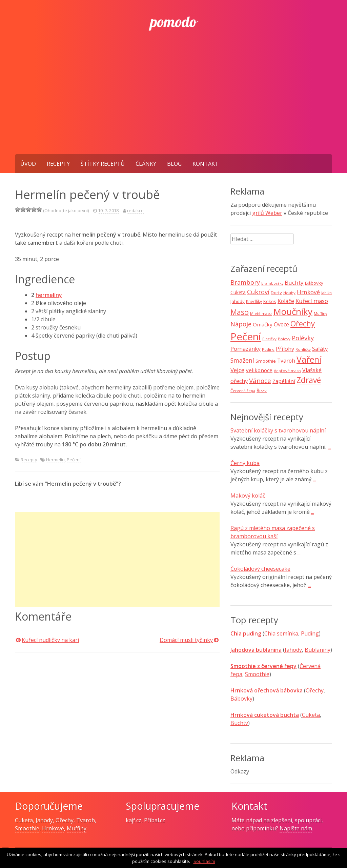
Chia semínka (281, 633)
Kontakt (206, 164)
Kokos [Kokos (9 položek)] (270, 301)
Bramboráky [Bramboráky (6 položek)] (272, 283)
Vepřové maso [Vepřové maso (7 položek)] (287, 371)
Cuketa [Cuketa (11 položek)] (238, 292)
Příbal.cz (155, 820)
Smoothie (257, 674)
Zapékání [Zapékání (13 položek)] (284, 381)
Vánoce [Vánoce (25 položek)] (260, 381)
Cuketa (311, 715)
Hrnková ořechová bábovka (267, 690)
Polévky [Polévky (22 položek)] (303, 338)
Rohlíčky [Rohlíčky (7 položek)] (303, 349)
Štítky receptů (103, 164)
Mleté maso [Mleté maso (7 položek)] (261, 313)
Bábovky (241, 699)
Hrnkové (53, 828)
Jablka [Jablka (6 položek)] (326, 293)
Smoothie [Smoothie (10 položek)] (266, 361)
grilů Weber (267, 213)
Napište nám (296, 828)
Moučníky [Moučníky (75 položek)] (293, 311)
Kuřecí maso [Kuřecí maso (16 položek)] (312, 301)
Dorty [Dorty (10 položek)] (276, 292)
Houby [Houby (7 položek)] (289, 293)
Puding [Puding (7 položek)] (268, 349)
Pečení (74, 460)
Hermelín (55, 460)
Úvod (28, 164)
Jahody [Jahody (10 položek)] (238, 301)
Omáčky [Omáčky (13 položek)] (263, 324)
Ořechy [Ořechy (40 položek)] (303, 324)
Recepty (58, 164)
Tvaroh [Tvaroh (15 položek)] (286, 361)
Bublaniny (318, 650)
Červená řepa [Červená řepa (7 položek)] (243, 391)
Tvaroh (86, 820)
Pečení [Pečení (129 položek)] (246, 337)
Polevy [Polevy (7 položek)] (284, 339)
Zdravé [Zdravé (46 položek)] (309, 380)
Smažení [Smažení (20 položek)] (242, 360)
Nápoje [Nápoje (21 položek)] (241, 324)
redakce (135, 210)
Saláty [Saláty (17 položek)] (320, 349)
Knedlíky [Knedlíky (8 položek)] (254, 301)
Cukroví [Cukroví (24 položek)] (258, 292)
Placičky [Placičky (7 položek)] (269, 339)
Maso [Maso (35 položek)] (240, 312)
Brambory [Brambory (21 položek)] (245, 282)
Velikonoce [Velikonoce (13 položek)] (259, 370)
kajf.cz (134, 820)
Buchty (239, 723)
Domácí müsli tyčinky (186, 640)
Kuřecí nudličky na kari (50, 640)
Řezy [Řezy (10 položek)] (262, 390)
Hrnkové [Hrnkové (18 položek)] (308, 292)
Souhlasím (204, 861)
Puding (310, 633)
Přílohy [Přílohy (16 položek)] (285, 349)
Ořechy (315, 690)
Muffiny (77, 828)
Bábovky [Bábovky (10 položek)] (314, 283)
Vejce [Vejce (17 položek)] (237, 370)
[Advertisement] (173, 103)
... (329, 447)
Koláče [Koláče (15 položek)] (286, 301)
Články (146, 164)
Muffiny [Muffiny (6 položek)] (320, 314)
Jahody (293, 650)
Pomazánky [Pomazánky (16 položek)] (246, 349)
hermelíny (49, 295)
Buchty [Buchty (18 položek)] (294, 282)
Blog (174, 164)
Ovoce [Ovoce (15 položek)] (281, 324)
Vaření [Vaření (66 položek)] (309, 359)
